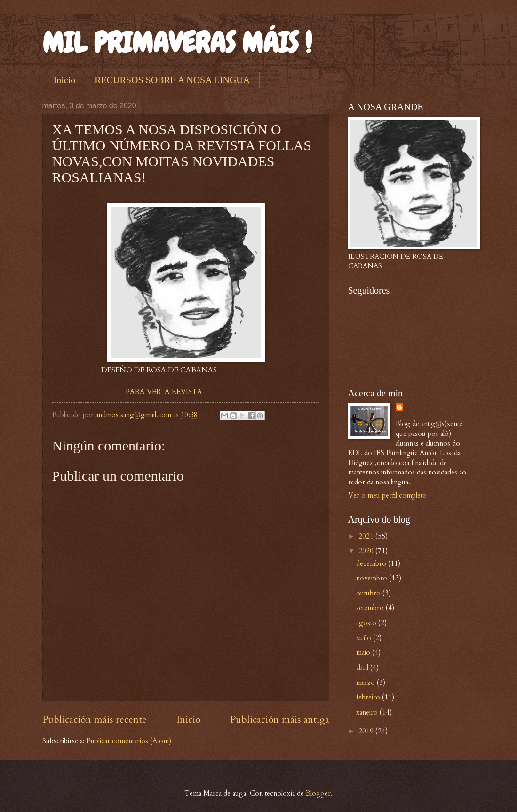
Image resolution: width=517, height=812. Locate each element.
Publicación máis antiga (280, 720)
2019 (367, 731)
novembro (373, 578)
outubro (369, 593)
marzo (366, 683)
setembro (371, 608)
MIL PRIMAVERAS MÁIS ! (177, 43)
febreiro (369, 697)
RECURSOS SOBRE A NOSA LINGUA (172, 80)
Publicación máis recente (95, 720)
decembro (372, 563)
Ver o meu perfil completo (387, 495)
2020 (367, 551)
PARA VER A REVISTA (164, 392)
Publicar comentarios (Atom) (129, 741)
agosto (367, 623)
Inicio (65, 80)
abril (363, 667)
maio (364, 652)
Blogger (318, 793)
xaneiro (368, 712)
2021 (367, 536)
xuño (365, 638)
